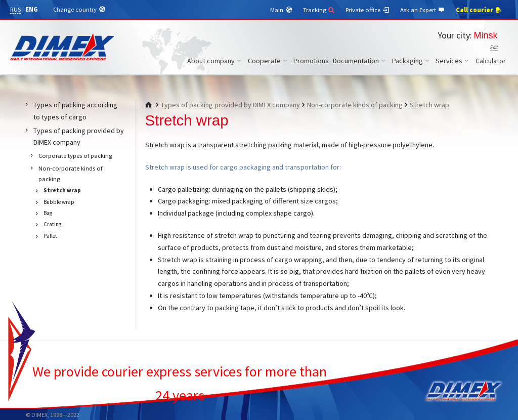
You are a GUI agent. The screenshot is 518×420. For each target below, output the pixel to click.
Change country (80, 10)
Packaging (412, 61)
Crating (52, 224)
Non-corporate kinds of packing (355, 105)
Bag (48, 213)
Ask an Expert (423, 10)
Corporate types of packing (75, 156)
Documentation (360, 61)
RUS (15, 9)
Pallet (50, 236)
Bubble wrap (59, 202)
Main (282, 10)
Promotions (311, 61)
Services (454, 61)
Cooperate (269, 61)
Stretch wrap (429, 105)
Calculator (491, 61)
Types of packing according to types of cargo (75, 111)
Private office (368, 10)
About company (215, 61)
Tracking (319, 10)
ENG (32, 9)
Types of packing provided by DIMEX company (230, 105)
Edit (494, 47)
